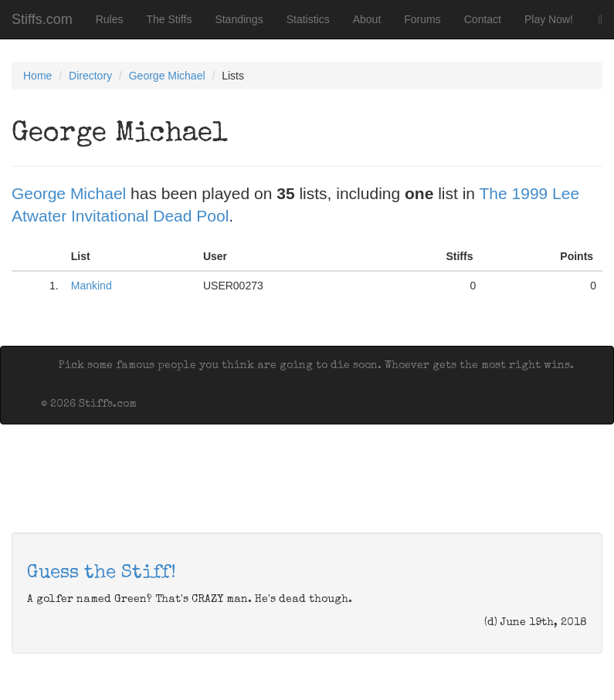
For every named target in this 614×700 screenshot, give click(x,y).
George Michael (167, 76)
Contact (483, 19)
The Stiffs (170, 19)
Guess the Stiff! (102, 573)
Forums (422, 19)
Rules (110, 19)
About (367, 19)
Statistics (308, 19)
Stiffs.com (42, 19)
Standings (239, 19)
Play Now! (549, 19)
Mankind (92, 286)
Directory (90, 76)
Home (37, 76)
